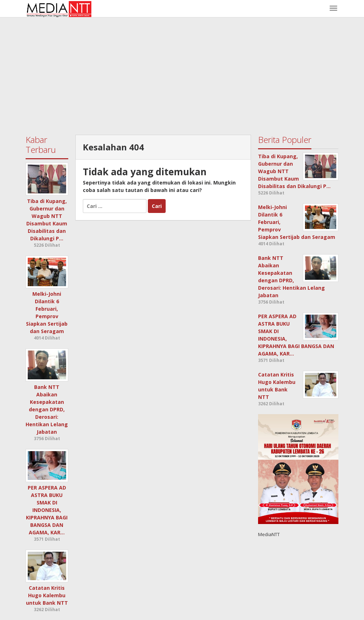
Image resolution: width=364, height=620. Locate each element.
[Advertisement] (182, 74)
